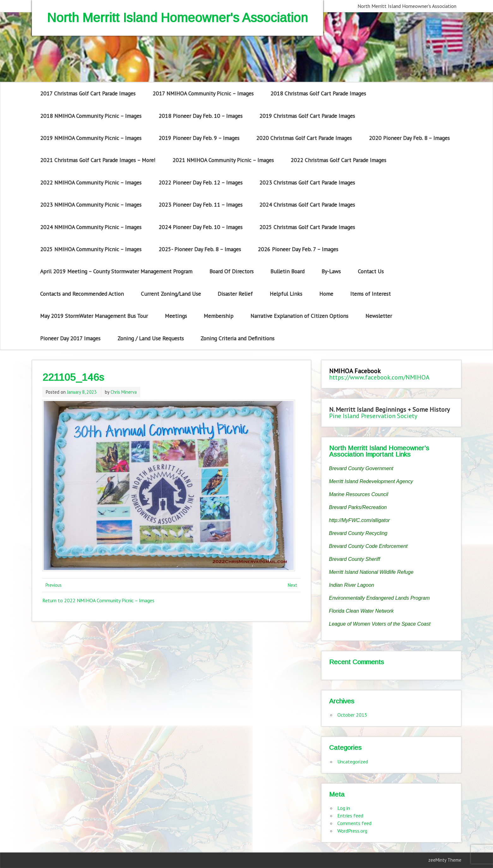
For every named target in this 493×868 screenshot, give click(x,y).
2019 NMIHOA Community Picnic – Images (91, 138)
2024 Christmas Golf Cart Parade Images (307, 205)
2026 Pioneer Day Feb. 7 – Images (298, 249)
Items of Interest (370, 294)
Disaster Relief (235, 294)
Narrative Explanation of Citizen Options (299, 316)
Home (326, 294)
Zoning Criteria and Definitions (237, 338)
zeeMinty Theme (445, 860)
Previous (54, 585)
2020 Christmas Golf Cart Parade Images (304, 138)
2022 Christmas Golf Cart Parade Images (338, 160)
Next (292, 585)
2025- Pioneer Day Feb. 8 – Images (200, 249)
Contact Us (371, 271)
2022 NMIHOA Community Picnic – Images (91, 182)
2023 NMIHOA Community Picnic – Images (91, 205)
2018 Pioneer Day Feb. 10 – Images (201, 116)
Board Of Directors (231, 271)
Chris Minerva (124, 392)
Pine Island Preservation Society (373, 416)
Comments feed (354, 823)
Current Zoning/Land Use (171, 294)
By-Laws (331, 271)
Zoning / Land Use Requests (151, 338)
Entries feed (350, 816)
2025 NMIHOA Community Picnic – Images (91, 249)
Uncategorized (353, 762)
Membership (219, 316)
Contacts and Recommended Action (82, 294)
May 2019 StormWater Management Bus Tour (94, 316)
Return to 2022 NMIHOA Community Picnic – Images (98, 600)
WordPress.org (352, 831)
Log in (344, 808)
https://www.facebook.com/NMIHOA (379, 377)
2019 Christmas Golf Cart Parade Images (307, 116)
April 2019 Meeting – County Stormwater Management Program (116, 271)
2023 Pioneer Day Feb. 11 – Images (201, 205)
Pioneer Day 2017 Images (70, 338)
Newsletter (379, 316)
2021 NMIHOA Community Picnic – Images (223, 160)
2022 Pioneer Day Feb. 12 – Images (201, 182)
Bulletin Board (287, 271)
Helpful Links (286, 294)
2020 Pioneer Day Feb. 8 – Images (409, 138)
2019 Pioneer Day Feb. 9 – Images (199, 138)
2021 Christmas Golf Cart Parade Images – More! (98, 160)
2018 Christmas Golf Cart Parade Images (318, 93)
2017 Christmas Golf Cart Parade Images (88, 93)
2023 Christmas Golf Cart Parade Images (307, 182)
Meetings (176, 316)
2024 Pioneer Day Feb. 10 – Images (201, 227)
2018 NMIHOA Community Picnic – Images (91, 116)
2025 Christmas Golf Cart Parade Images (307, 227)
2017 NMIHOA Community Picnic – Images (203, 93)
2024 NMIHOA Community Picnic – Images (91, 227)
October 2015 (352, 715)
